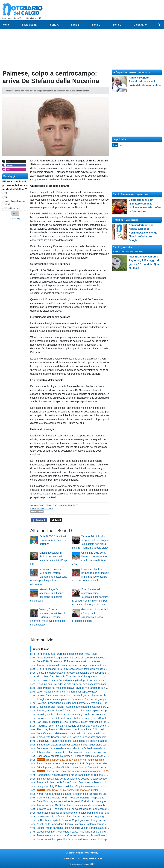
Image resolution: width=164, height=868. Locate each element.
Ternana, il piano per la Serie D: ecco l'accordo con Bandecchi (71, 782)
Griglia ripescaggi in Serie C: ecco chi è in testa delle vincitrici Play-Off (76, 669)
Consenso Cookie (74, 853)
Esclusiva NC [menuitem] (30, 25)
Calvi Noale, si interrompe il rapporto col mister (67, 790)
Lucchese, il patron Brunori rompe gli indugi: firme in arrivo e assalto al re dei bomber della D (88, 680)
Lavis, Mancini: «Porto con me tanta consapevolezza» (67, 692)
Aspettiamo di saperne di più (16, 203)
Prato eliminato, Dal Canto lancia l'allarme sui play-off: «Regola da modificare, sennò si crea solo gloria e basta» (99, 718)
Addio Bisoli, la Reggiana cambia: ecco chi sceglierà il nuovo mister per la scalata (82, 658)
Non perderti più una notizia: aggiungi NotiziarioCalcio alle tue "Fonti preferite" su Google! (143, 233)
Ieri (121, 145)
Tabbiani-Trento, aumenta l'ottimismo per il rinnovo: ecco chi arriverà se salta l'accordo (85, 752)
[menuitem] (159, 25)
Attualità (118, 220)
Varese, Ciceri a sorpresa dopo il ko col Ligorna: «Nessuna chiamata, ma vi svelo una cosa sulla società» (48, 617)
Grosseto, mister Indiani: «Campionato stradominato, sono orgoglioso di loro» (80, 707)
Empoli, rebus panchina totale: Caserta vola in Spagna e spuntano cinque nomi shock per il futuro (91, 828)
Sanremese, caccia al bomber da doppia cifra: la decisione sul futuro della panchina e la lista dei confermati (97, 745)
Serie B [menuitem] (75, 25)
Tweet (56, 520)
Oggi (115, 145)
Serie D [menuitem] (117, 25)
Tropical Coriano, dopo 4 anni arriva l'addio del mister (71, 760)
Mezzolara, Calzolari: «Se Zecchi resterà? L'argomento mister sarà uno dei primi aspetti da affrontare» (48, 577)
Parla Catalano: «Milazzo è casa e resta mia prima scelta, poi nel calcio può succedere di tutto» (90, 733)
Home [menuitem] (6, 25)
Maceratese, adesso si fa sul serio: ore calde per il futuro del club (73, 813)
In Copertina (120, 72)
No (7, 197)
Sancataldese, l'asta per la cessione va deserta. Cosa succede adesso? (77, 779)
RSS (100, 858)
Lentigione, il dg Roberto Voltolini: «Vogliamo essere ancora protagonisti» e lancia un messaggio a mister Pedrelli (100, 786)
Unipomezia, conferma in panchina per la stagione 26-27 (73, 771)
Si (6, 193)
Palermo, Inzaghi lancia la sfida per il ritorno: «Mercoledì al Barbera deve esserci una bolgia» (89, 703)
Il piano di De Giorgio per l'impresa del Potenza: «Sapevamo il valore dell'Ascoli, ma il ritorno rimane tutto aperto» (100, 798)
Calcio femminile (123, 194)
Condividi (39, 520)
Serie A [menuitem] (54, 25)
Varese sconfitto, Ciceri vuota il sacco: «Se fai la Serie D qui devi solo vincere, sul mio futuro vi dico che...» (96, 832)
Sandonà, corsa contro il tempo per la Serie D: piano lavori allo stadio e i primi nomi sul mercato (90, 764)
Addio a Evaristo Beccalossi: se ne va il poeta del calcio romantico (145, 81)
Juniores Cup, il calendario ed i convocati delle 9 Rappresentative (73, 809)
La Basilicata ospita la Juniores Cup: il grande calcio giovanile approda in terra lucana (85, 820)
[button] (15, 213)
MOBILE (92, 858)
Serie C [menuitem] (96, 25)
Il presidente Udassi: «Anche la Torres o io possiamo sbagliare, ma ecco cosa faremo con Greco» (91, 737)
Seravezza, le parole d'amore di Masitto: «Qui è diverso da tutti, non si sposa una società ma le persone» (95, 748)
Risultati (15, 219)
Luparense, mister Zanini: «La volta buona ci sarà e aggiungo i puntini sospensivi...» (84, 817)
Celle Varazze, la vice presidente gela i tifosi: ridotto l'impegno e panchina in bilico (82, 801)
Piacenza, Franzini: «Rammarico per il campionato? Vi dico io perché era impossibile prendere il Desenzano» (98, 729)
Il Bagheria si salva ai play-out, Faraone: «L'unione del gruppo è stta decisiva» (80, 699)
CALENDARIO (69, 858)
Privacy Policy (91, 853)
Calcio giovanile (122, 247)
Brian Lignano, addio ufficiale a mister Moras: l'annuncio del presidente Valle (79, 767)
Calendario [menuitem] (140, 25)
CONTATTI (82, 858)
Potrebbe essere (13, 208)
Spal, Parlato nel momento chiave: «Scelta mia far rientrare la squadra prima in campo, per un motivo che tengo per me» (90, 597)
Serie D (42, 505)
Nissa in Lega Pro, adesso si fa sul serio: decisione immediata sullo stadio (78, 684)
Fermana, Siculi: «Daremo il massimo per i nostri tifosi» (68, 654)
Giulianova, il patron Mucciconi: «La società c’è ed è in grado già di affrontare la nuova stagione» (91, 741)
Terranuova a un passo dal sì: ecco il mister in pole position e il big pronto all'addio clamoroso (89, 835)
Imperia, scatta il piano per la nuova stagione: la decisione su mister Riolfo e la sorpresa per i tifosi (92, 714)
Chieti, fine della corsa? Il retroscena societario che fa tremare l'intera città (78, 673)
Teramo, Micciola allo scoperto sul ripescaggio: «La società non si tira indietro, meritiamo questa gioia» (94, 665)
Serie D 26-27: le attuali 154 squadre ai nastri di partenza (53, 540)
